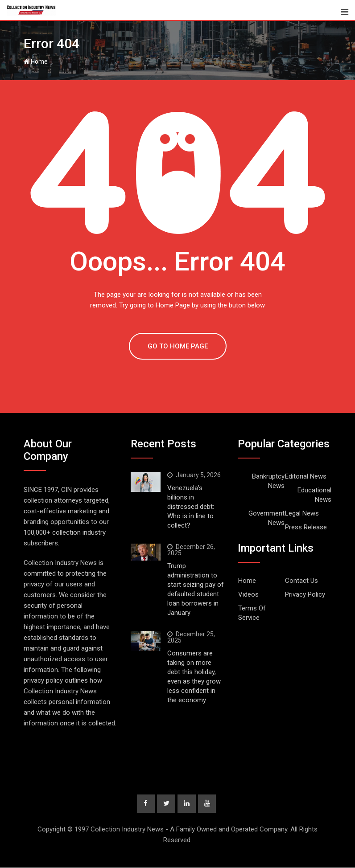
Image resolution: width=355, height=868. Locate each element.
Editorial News (306, 476)
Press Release (306, 527)
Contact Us (301, 581)
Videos (248, 594)
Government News (266, 518)
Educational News (314, 495)
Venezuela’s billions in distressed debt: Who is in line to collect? (191, 507)
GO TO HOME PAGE (178, 346)
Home (36, 61)
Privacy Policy (305, 594)
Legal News (302, 513)
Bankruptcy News (268, 481)
